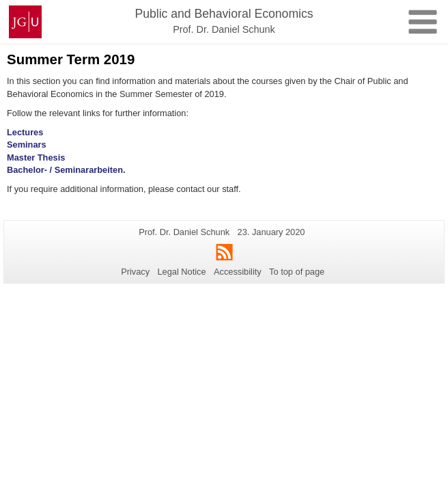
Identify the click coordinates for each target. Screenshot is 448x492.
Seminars (27, 145)
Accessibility (238, 272)
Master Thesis (36, 158)
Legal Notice (181, 272)
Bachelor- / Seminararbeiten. (66, 170)
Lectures (25, 132)
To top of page (297, 272)
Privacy (135, 272)
